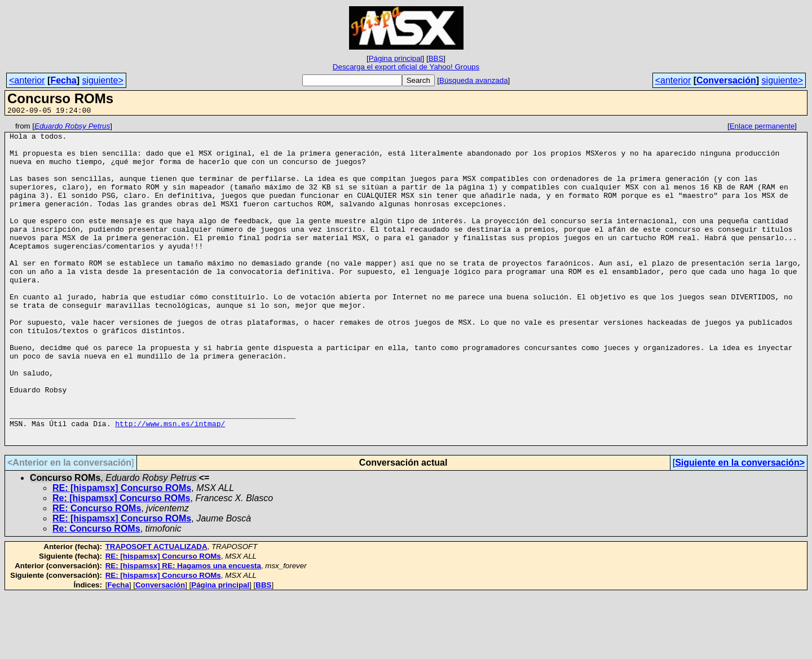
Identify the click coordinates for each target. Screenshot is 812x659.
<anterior (27, 80)
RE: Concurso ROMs (97, 572)
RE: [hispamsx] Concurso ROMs (122, 552)
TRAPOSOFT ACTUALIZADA (156, 611)
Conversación (726, 80)
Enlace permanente (762, 128)
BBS (436, 58)
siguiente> (102, 80)
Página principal (396, 58)
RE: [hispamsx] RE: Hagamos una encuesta (183, 630)
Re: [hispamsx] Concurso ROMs (121, 562)
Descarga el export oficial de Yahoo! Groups (406, 67)
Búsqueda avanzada (474, 80)
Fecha (63, 80)
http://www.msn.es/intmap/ (170, 484)
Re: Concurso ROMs (96, 593)
